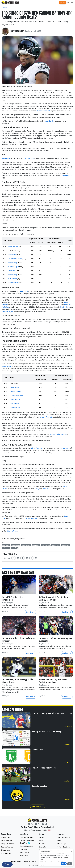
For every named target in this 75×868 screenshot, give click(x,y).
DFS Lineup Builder (26, 837)
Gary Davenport (18, 31)
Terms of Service (30, 861)
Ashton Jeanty (7, 366)
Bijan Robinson (15, 404)
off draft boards (37, 448)
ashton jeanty (36, 545)
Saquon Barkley (49, 121)
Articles (4, 8)
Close (70, 864)
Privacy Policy (16, 861)
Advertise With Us (64, 837)
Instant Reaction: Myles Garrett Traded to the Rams (53, 681)
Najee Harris (12, 271)
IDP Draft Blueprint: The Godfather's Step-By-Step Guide (55, 599)
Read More (30, 612)
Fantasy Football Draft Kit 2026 (44, 768)
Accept (64, 864)
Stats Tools (24, 855)
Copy (7, 558)
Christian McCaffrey (15, 259)
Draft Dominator (7, 841)
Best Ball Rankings (26, 846)
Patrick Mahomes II (43, 111)
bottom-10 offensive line (58, 434)
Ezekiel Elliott (12, 255)
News (41, 841)
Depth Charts (24, 849)
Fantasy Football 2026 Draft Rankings (47, 731)
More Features (38, 806)
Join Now (63, 2)
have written (7, 158)
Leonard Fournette (16, 392)
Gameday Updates (39, 786)
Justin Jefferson (31, 519)
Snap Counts (24, 852)
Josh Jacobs (12, 279)
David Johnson (13, 247)
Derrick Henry (66, 176)
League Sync (6, 837)
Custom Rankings (7, 847)
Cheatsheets (6, 850)
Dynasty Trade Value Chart (27, 842)
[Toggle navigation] (72, 3)
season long (15, 548)
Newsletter (42, 847)
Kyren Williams (65, 545)
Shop (59, 841)
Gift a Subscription (64, 847)
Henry (37, 489)
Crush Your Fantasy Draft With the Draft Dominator (52, 713)
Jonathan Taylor (13, 267)
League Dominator (8, 844)
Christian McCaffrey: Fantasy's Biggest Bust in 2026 (52, 640)
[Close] (72, 851)
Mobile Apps (62, 844)
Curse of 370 (6, 545)
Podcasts (42, 844)
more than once (28, 158)
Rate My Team (38, 749)
